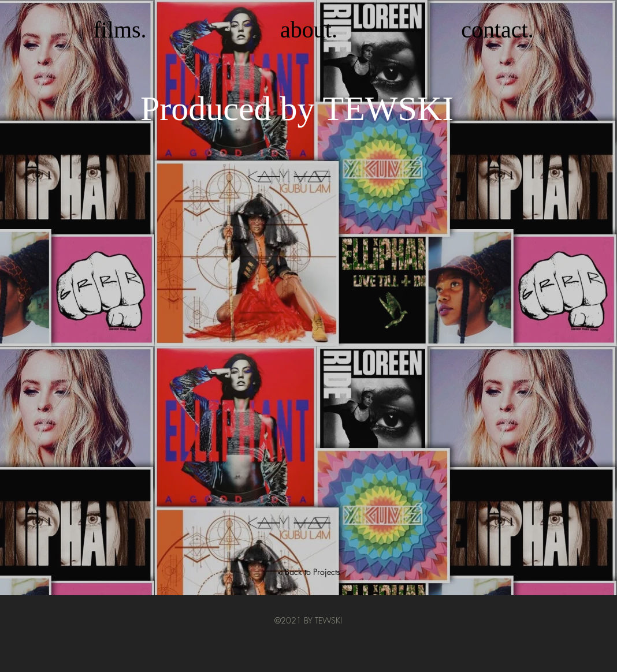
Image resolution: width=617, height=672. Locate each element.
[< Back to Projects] (308, 572)
